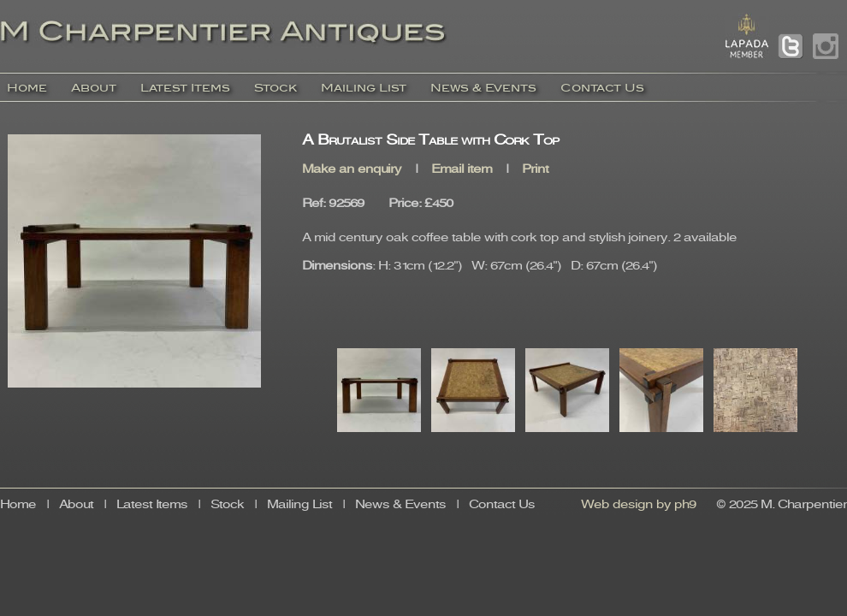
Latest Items (185, 88)
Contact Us (602, 88)
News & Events (483, 88)
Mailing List (364, 88)
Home (27, 88)
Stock (275, 88)
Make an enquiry (352, 170)
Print (535, 170)
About (94, 88)
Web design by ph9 (639, 505)
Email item (462, 170)
